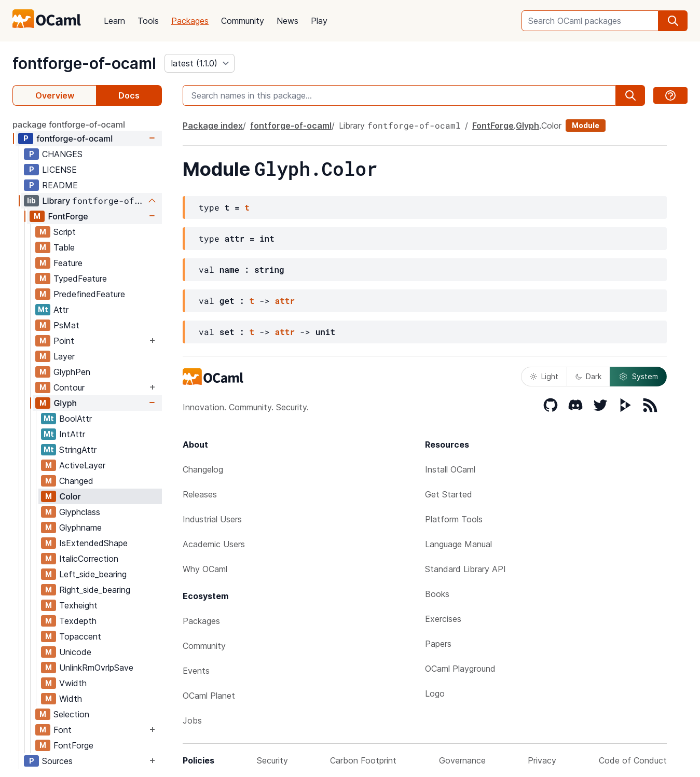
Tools (148, 21)
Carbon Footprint (363, 760)
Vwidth (73, 683)
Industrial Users (212, 519)
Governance (462, 760)
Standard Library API (465, 569)
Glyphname (80, 528)
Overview (55, 95)
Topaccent (80, 636)
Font (63, 730)
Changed (76, 481)
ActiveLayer (82, 465)
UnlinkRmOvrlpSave (96, 668)
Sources (57, 761)
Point (64, 341)
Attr (61, 310)
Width (71, 699)
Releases (200, 494)
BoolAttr (76, 419)
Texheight (78, 605)
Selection (71, 714)
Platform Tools (454, 519)
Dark (588, 376)
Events (196, 671)
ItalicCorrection (89, 559)
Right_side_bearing (95, 590)
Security (272, 760)
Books (437, 594)
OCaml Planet (209, 696)
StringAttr (78, 450)
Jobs (192, 720)
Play (319, 21)
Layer (64, 356)
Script (65, 232)
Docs (129, 95)
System (638, 377)
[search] (673, 21)
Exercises (443, 619)
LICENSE (59, 170)
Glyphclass (80, 512)
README (60, 185)
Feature (68, 263)
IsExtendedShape (93, 543)
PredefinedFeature (89, 294)
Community (243, 21)
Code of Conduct (633, 760)
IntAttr (72, 434)
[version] (200, 63)
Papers (438, 644)
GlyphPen (72, 372)
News (287, 21)
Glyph (65, 403)
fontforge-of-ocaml (84, 63)
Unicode (75, 652)
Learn (114, 21)
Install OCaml (450, 469)
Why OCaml (205, 569)
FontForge (68, 216)
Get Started (449, 494)
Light (544, 376)
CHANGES (62, 154)
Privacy (542, 760)
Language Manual (458, 544)
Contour (69, 387)
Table (64, 247)
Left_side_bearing (93, 574)
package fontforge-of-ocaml (69, 124)
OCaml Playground (460, 669)
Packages (190, 21)
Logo (435, 693)
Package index (213, 126)
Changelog (203, 469)
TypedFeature (80, 279)
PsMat (66, 325)
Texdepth (78, 621)
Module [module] (586, 125)
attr (285, 301)
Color (70, 496)
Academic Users (214, 544)
